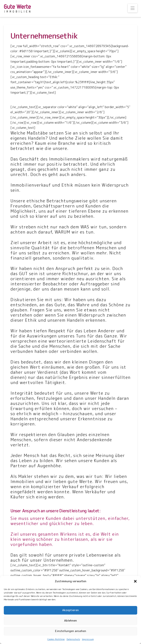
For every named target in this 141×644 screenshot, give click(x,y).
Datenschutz (73, 639)
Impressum (88, 639)
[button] (135, 581)
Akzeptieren (70, 610)
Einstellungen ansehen (71, 631)
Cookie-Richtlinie (56, 639)
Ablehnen (70, 621)
